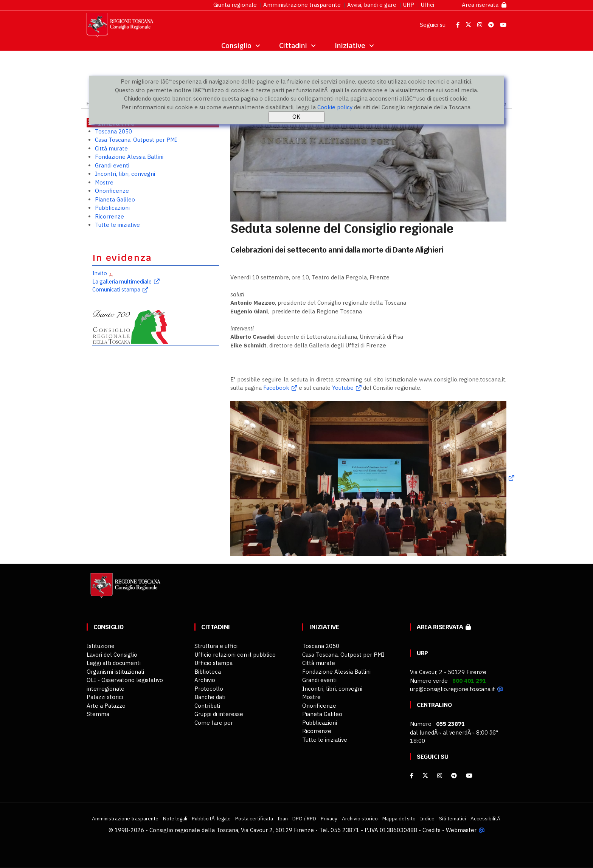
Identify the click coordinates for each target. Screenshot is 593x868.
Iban (283, 818)
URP (408, 5)
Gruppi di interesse (219, 714)
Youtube (343, 388)
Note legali (175, 818)
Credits (432, 830)
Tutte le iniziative (117, 225)
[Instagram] (440, 776)
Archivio (205, 680)
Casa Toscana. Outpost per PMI (136, 140)
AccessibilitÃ (486, 818)
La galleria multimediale (122, 281)
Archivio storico (360, 818)
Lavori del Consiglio (112, 655)
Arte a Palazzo (106, 706)
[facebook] (412, 776)
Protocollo (209, 689)
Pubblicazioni (112, 208)
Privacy (329, 818)
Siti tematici (453, 818)
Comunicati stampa (116, 289)
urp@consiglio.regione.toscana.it (453, 689)
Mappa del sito (399, 818)
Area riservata (484, 5)
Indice (427, 818)
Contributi (207, 706)
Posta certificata (254, 818)
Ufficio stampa (213, 663)
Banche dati (210, 697)
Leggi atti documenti (114, 663)
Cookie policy (335, 107)
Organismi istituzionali (115, 672)
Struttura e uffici (216, 646)
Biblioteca (208, 672)
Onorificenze (112, 191)
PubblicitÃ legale (211, 818)
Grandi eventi (112, 165)
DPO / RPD (304, 818)
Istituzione (101, 646)
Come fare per (214, 723)
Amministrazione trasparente (302, 5)
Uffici (427, 5)
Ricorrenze (109, 216)
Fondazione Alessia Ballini (129, 157)
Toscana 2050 (113, 131)
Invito (100, 273)
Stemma (98, 714)
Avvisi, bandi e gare (372, 5)
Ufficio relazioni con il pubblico (235, 655)
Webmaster (461, 830)
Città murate (111, 148)
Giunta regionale (235, 5)
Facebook (276, 388)
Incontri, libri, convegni (125, 174)
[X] (425, 776)
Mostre (104, 182)
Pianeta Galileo (115, 199)
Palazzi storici (105, 697)
